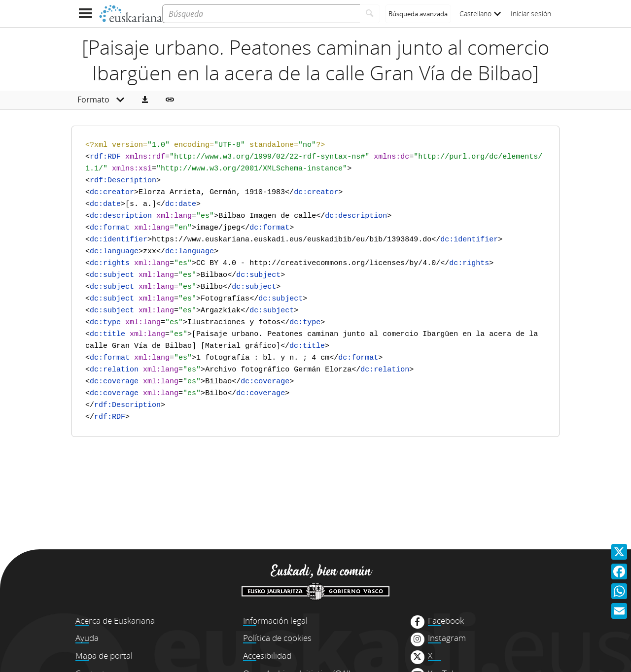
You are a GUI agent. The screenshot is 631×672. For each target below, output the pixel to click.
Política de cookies (277, 638)
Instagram (447, 638)
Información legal (275, 621)
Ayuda (87, 638)
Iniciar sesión (531, 14)
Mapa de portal (104, 655)
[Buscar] (370, 14)
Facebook (446, 621)
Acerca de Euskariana (115, 621)
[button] (145, 100)
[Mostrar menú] (85, 14)
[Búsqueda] (261, 14)
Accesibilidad (267, 655)
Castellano (480, 14)
